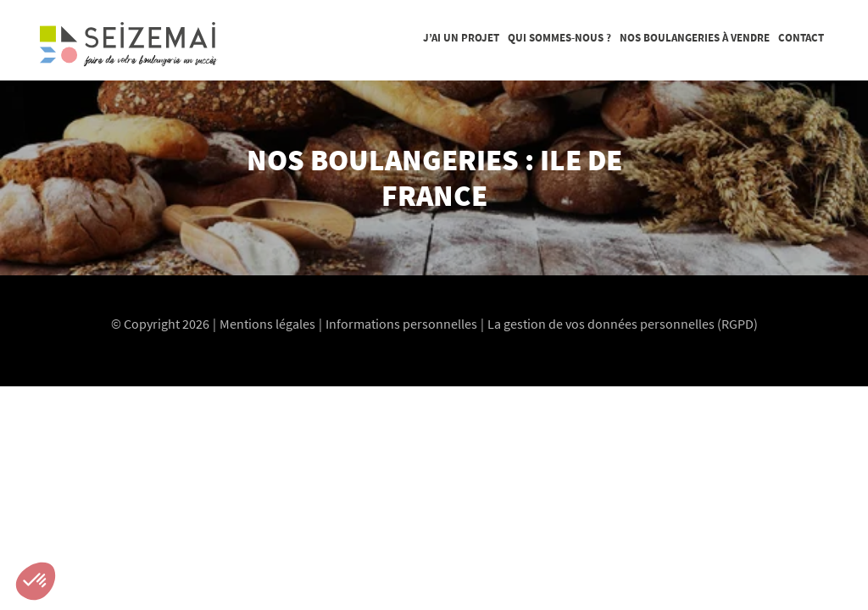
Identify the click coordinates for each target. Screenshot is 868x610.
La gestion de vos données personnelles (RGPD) (623, 324)
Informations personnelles (401, 324)
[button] (36, 581)
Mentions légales (267, 324)
